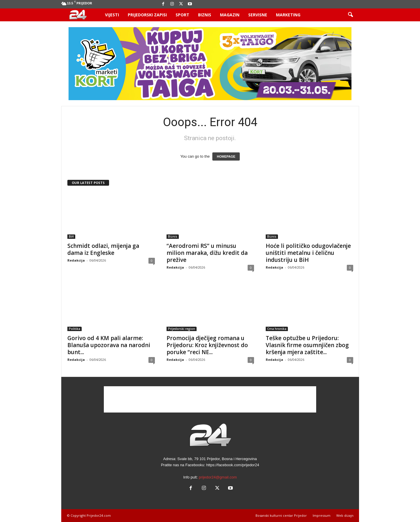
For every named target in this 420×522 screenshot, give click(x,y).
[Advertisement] (210, 399)
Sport (182, 15)
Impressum (322, 515)
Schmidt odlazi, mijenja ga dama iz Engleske (103, 249)
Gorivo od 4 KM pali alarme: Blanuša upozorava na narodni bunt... (109, 345)
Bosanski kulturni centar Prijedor (281, 515)
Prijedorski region (182, 329)
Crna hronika (277, 329)
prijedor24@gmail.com (218, 477)
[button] (350, 15)
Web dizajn (345, 515)
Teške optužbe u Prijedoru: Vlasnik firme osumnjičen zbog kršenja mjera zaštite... (307, 345)
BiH (71, 236)
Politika (75, 329)
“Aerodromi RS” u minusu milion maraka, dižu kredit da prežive (207, 253)
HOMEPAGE (226, 156)
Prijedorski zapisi (147, 15)
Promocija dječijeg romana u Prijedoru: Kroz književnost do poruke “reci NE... (207, 345)
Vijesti (112, 15)
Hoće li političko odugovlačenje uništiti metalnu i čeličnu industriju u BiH (308, 253)
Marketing (288, 15)
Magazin (230, 15)
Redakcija (76, 260)
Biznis (205, 15)
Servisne (258, 15)
